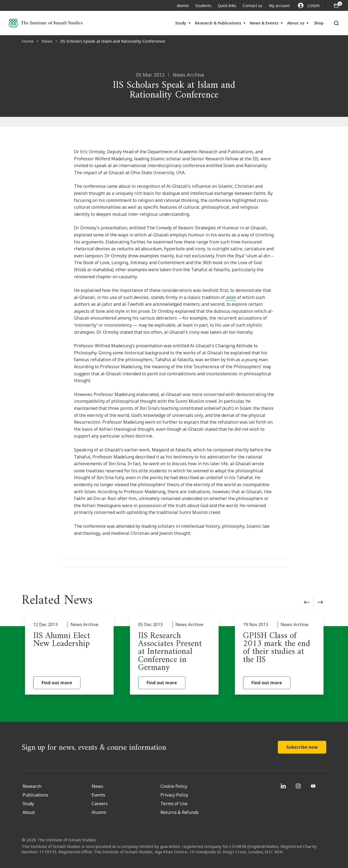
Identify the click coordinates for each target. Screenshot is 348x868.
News (47, 41)
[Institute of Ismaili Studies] (46, 23)
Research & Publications (218, 23)
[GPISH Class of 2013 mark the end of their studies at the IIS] (279, 655)
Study (181, 23)
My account (279, 6)
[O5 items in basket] (336, 6)
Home (28, 41)
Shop (319, 23)
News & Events (264, 23)
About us (296, 23)
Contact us (253, 6)
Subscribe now (302, 747)
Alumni (183, 6)
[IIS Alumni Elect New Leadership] (69, 655)
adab (231, 297)
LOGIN (309, 5)
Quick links (227, 6)
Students (203, 6)
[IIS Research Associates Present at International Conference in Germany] (174, 655)
